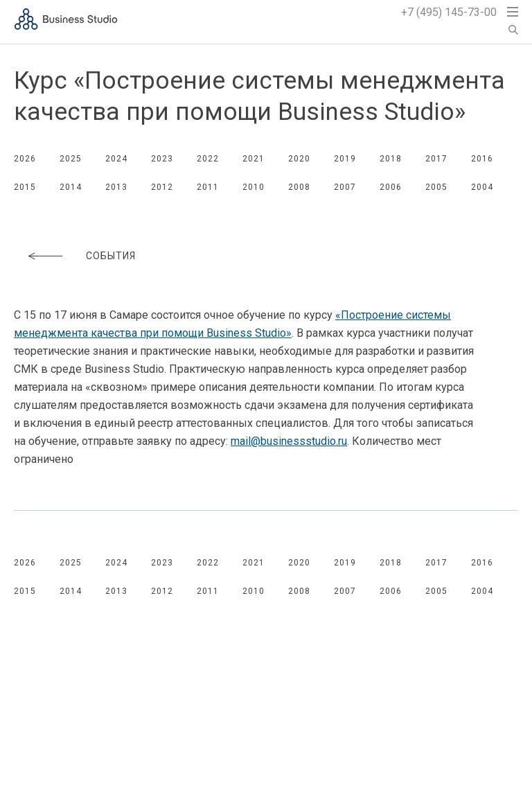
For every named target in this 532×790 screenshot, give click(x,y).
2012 (162, 187)
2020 (299, 159)
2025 (71, 159)
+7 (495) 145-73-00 (449, 12)
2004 (482, 187)
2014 (71, 187)
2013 (116, 187)
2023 (162, 159)
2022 (208, 159)
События (111, 256)
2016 (482, 159)
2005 (436, 187)
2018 (391, 159)
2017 (436, 159)
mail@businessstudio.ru (289, 441)
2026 (25, 159)
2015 (25, 187)
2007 (345, 187)
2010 (254, 187)
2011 (208, 187)
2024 (116, 159)
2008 (299, 187)
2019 (345, 159)
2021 (254, 159)
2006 (391, 187)
